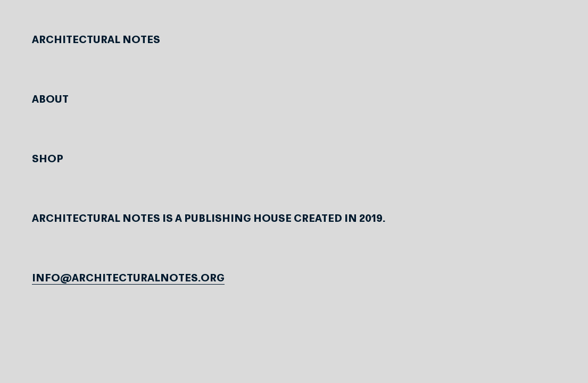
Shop (48, 160)
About (50, 100)
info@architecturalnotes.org (128, 279)
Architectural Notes (96, 40)
